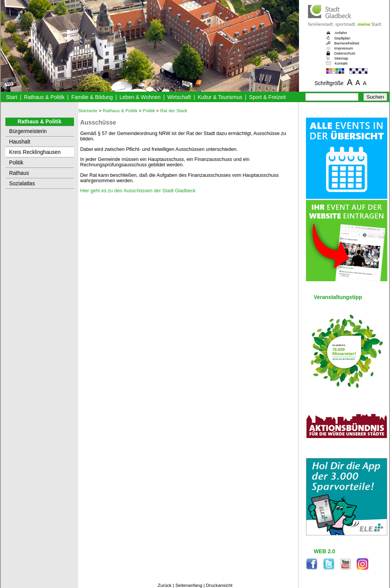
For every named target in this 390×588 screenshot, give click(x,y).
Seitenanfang (189, 585)
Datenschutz (345, 53)
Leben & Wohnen (140, 97)
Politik (16, 163)
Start (11, 97)
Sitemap (341, 58)
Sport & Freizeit (267, 97)
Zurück (165, 585)
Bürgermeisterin (28, 131)
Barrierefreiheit (347, 43)
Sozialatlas (22, 184)
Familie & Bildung (92, 97)
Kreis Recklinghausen (35, 152)
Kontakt (341, 63)
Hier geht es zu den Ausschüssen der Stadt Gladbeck (138, 191)
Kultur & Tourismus (220, 97)
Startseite (88, 111)
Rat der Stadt (174, 111)
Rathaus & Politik (44, 97)
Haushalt (20, 142)
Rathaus (19, 173)
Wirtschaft (179, 97)
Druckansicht (219, 585)
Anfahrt (341, 33)
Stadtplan (342, 38)
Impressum (344, 48)
